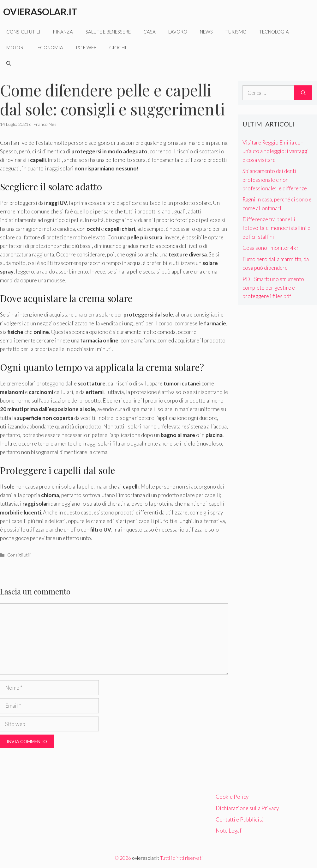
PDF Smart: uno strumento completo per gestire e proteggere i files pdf (273, 288)
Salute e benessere (108, 32)
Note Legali (229, 831)
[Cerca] (303, 93)
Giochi (118, 47)
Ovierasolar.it (40, 12)
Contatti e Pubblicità (240, 819)
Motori (16, 47)
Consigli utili (23, 32)
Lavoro (178, 32)
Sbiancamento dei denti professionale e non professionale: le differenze (275, 179)
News (206, 32)
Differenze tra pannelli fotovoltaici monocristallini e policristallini (276, 228)
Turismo (236, 32)
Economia (50, 47)
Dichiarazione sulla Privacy (247, 808)
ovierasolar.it (146, 858)
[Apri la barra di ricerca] (9, 63)
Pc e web (86, 47)
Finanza (63, 32)
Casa (150, 32)
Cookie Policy (232, 797)
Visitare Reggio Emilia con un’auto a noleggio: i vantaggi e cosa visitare (276, 151)
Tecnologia (274, 32)
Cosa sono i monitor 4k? (270, 248)
